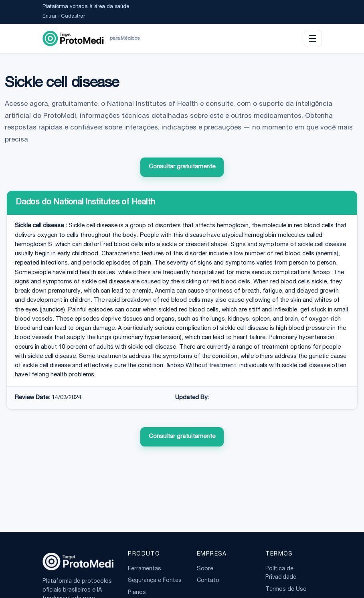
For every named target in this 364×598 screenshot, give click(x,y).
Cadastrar (73, 17)
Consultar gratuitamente (182, 167)
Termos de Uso (286, 590)
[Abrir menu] (313, 38)
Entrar (50, 17)
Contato (208, 581)
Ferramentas (145, 569)
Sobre (205, 569)
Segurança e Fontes (155, 581)
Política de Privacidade (281, 574)
